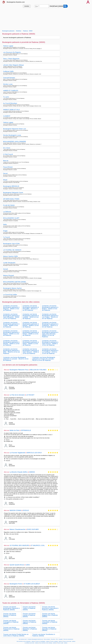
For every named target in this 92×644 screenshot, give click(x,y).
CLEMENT (7, 116)
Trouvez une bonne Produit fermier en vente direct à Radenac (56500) (16, 635)
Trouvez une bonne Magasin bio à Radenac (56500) (50, 615)
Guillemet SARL (9, 71)
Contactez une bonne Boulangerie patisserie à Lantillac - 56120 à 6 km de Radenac (31, 316)
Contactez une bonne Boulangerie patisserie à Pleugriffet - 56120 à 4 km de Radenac (31, 308)
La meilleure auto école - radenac (32, 643)
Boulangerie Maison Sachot (12, 288)
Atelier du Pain (14, 430)
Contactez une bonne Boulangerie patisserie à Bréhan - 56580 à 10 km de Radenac (31, 325)
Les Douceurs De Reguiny (12, 52)
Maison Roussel (9, 275)
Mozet (5, 180)
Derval (5, 173)
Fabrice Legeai (8, 46)
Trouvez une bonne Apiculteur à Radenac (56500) (49, 629)
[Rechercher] (66, 6)
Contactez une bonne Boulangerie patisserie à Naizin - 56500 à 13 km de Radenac (31, 343)
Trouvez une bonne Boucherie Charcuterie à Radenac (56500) (50, 608)
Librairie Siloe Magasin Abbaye (14, 65)
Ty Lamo (6, 97)
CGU (57, 639)
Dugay (5, 231)
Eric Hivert (7, 148)
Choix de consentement (68, 639)
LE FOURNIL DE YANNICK (12, 250)
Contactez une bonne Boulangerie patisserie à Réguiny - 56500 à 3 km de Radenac (11, 308)
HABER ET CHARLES (11, 91)
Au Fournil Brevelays (10, 103)
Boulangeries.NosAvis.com (16, 2)
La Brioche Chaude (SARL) (19, 472)
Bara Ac (6, 161)
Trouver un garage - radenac (56, 641)
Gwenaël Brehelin (9, 78)
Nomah (6, 269)
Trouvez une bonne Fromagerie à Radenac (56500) (11, 622)
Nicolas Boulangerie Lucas (12, 135)
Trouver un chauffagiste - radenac (43, 641)
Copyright (61, 639)
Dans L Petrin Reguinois (11, 59)
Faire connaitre (47, 639)
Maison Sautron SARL (11, 256)
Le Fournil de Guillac (10, 295)
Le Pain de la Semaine (17, 395)
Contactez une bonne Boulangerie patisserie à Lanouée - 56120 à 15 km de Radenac (16, 359)
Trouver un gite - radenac (62, 643)
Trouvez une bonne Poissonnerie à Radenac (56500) (11, 629)
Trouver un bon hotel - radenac (69, 641)
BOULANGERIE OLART (11, 218)
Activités (27, 6)
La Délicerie (7, 212)
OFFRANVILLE (26, 430)
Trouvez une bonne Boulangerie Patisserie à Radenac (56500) (11, 608)
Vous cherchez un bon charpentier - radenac (26, 641)
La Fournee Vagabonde (17, 453)
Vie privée (53, 639)
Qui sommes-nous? (23, 639)
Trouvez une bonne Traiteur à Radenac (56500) (29, 608)
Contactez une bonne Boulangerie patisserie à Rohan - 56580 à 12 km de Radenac (31, 333)
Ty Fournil (7, 237)
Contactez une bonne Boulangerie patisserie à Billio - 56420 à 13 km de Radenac (12, 351)
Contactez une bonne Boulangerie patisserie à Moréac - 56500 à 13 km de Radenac (11, 343)
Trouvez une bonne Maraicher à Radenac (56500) (30, 629)
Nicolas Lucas (8, 84)
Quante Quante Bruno (17, 565)
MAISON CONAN (15, 510)
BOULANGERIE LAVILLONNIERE (15, 142)
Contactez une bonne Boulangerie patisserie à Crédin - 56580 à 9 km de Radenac (11, 325)
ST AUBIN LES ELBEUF (32, 584)
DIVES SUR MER (33, 529)
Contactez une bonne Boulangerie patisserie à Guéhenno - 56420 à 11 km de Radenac (50, 325)
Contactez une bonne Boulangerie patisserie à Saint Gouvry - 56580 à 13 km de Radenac (50, 343)
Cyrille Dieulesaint (9, 263)
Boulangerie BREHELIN (11, 186)
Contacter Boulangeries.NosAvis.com (35, 639)
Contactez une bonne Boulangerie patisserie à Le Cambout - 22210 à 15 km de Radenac (50, 351)
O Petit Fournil (8, 154)
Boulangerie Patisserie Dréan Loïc (15, 129)
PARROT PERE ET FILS (11, 110)
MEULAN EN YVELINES (38, 370)
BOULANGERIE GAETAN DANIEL (15, 282)
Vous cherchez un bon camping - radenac (48, 643)
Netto (5, 224)
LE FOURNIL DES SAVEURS (19, 545)
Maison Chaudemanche (17, 529)
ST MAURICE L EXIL (38, 545)
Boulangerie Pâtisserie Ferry (19, 370)
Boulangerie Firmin (16, 584)
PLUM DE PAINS (9, 205)
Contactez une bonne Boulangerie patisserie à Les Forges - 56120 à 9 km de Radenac (50, 316)
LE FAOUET (30, 395)
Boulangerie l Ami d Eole (11, 244)
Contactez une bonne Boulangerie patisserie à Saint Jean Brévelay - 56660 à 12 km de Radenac (50, 334)
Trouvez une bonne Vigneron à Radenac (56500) (30, 622)
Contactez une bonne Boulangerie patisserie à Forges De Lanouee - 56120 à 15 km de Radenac (44, 359)
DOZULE (26, 510)
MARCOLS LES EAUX (34, 453)
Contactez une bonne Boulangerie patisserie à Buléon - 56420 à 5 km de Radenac (50, 308)
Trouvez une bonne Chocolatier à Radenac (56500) (50, 622)
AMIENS (32, 472)
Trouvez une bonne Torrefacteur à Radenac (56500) (44, 635)
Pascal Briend (8, 167)
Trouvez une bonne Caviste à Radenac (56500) (29, 615)
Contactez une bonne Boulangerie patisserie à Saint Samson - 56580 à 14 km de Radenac (31, 351)
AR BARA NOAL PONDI (11, 199)
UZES (28, 565)
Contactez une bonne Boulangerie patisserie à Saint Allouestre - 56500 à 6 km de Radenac (11, 316)
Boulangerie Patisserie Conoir (13, 193)
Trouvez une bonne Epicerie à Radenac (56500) (10, 615)
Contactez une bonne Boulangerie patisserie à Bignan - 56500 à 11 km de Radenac (11, 333)
